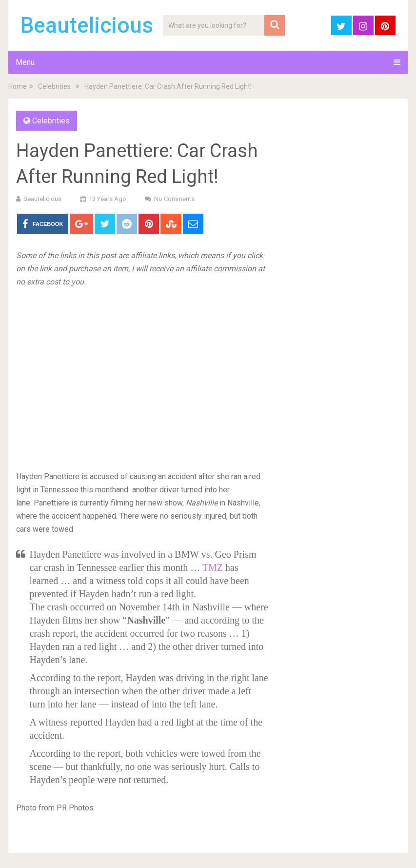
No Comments (174, 199)
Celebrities (54, 86)
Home (18, 86)
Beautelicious (87, 25)
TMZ (214, 567)
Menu (25, 62)
